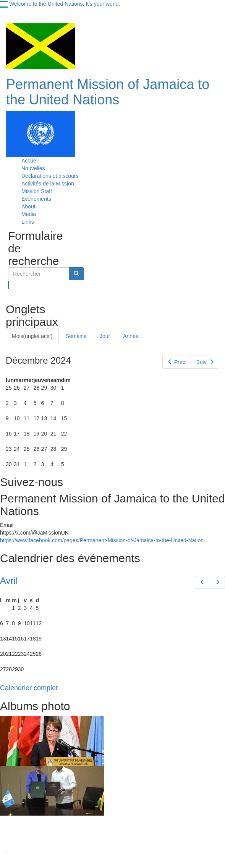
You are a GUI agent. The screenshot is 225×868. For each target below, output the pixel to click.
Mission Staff (37, 191)
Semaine (76, 336)
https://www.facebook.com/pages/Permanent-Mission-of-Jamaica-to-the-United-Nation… (104, 540)
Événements (36, 199)
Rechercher (9, 285)
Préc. (177, 362)
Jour (105, 336)
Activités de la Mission (48, 184)
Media (29, 214)
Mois (32, 336)
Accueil (30, 161)
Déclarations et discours (50, 176)
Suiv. (205, 362)
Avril (9, 581)
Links (28, 222)
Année (131, 336)
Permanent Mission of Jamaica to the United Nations (108, 92)
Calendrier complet (29, 688)
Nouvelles (33, 168)
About (28, 206)
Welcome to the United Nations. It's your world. (65, 4)
